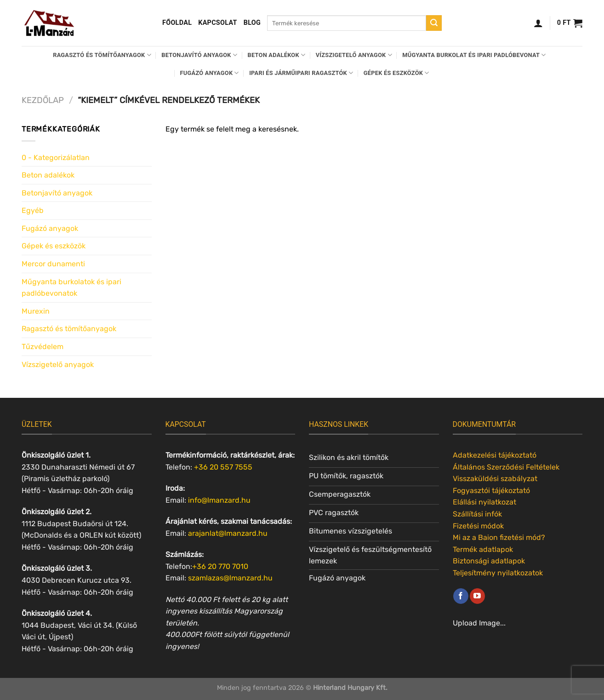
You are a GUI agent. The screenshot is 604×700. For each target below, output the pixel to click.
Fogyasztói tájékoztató (491, 491)
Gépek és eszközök (396, 73)
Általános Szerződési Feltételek (506, 467)
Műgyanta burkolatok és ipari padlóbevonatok (71, 288)
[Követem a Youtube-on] (477, 596)
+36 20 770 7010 (220, 566)
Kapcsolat (218, 23)
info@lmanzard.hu (219, 500)
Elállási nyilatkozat (484, 502)
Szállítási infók (477, 514)
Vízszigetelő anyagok (354, 55)
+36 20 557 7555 (223, 467)
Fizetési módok (478, 526)
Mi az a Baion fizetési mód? (499, 537)
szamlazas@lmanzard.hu (230, 578)
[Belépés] (538, 23)
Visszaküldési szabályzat (495, 479)
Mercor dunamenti (53, 264)
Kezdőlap (43, 100)
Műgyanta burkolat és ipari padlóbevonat (474, 55)
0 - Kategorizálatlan (56, 158)
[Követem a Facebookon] (461, 596)
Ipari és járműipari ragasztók (301, 73)
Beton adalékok (277, 55)
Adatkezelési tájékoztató (495, 455)
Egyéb (33, 210)
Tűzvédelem (43, 347)
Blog (252, 23)
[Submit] (434, 23)
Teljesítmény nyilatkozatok (498, 573)
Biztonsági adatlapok (489, 561)
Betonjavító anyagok (199, 55)
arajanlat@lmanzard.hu (228, 533)
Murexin (36, 311)
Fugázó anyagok (210, 73)
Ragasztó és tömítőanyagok (102, 55)
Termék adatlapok (483, 549)
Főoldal (177, 23)
